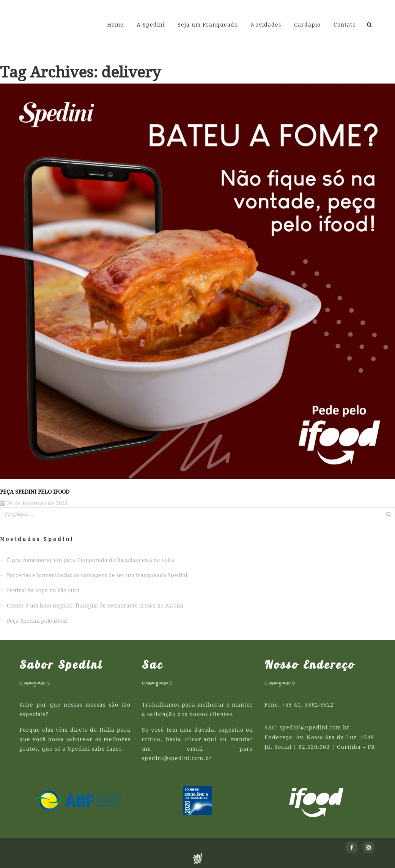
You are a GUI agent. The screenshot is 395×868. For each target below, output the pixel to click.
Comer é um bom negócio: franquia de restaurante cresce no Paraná (95, 606)
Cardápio (307, 25)
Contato (345, 25)
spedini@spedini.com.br (177, 758)
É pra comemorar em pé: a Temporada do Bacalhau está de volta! (91, 560)
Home (115, 25)
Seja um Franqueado (208, 25)
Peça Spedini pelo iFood (35, 492)
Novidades (266, 25)
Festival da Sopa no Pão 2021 (43, 590)
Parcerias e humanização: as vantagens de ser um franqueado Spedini (97, 575)
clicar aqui (201, 739)
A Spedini (151, 25)
